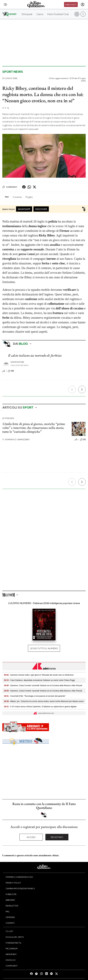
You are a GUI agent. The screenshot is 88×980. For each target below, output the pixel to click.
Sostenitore (17, 362)
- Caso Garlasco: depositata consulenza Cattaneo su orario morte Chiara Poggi (39, 680)
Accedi (31, 837)
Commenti (10, 187)
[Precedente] (72, 389)
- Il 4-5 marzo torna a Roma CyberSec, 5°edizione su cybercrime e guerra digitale (40, 707)
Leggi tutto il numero (44, 648)
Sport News (13, 72)
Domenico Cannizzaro (16, 439)
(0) (83, 440)
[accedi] (83, 4)
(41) (11, 371)
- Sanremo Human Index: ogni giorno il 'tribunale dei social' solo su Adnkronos (39, 675)
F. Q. (6, 108)
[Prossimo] (82, 389)
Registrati (57, 837)
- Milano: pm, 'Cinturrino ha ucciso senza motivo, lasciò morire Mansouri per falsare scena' (44, 701)
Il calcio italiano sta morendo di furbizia (35, 355)
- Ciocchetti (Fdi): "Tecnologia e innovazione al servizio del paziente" (35, 696)
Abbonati (71, 4)
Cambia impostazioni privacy (20, 888)
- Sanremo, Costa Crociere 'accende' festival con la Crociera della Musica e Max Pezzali (43, 686)
